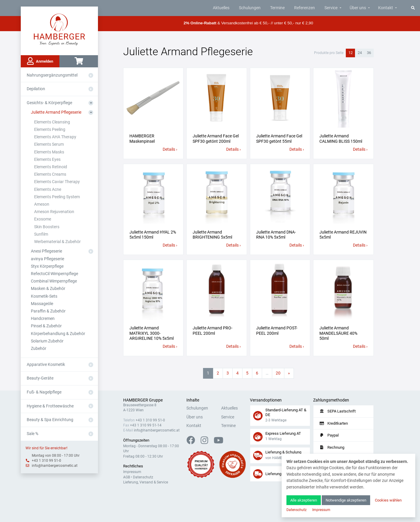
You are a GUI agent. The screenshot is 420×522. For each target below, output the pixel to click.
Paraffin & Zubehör (48, 311)
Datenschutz (143, 477)
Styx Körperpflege (47, 266)
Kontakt (386, 8)
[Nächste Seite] (289, 373)
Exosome (43, 219)
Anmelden (40, 61)
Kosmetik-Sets (44, 296)
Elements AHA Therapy (55, 137)
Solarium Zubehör (47, 341)
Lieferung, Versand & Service (146, 482)
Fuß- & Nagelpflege (44, 392)
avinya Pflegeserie (47, 259)
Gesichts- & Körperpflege (49, 103)
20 (278, 373)
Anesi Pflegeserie (46, 251)
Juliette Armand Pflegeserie (56, 112)
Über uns (358, 8)
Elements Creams (50, 174)
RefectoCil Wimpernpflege (54, 274)
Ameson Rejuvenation (54, 212)
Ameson (42, 204)
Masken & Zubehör (48, 289)
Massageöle (42, 304)
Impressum (132, 472)
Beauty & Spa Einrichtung (50, 420)
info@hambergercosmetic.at (55, 466)
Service (331, 8)
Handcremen (43, 319)
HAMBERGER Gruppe (143, 400)
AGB (127, 477)
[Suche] (413, 8)
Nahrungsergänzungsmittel (52, 75)
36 (369, 53)
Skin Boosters (47, 227)
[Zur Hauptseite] (60, 29)
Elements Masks (49, 152)
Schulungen (250, 8)
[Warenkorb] (79, 61)
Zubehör (39, 349)
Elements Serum (49, 144)
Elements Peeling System (57, 197)
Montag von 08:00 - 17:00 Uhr (56, 456)
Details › (170, 149)
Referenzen (305, 8)
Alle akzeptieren (304, 500)
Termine (277, 8)
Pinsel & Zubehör (46, 326)
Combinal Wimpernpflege (54, 281)
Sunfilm (41, 234)
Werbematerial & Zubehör (57, 242)
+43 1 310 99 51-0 (46, 461)
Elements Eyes (47, 160)
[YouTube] (218, 442)
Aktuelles (221, 8)
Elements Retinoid (51, 167)
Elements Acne (48, 189)
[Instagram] (207, 442)
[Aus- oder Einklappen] (91, 75)
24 (360, 53)
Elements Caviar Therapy (57, 182)
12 (351, 53)
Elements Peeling (50, 130)
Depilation (36, 89)
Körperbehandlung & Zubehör (58, 334)
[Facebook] (193, 442)
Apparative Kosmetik (46, 365)
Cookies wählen (388, 500)
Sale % (33, 434)
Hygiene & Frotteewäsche (50, 406)
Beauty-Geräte (40, 378)
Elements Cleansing (52, 122)
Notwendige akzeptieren (346, 500)
